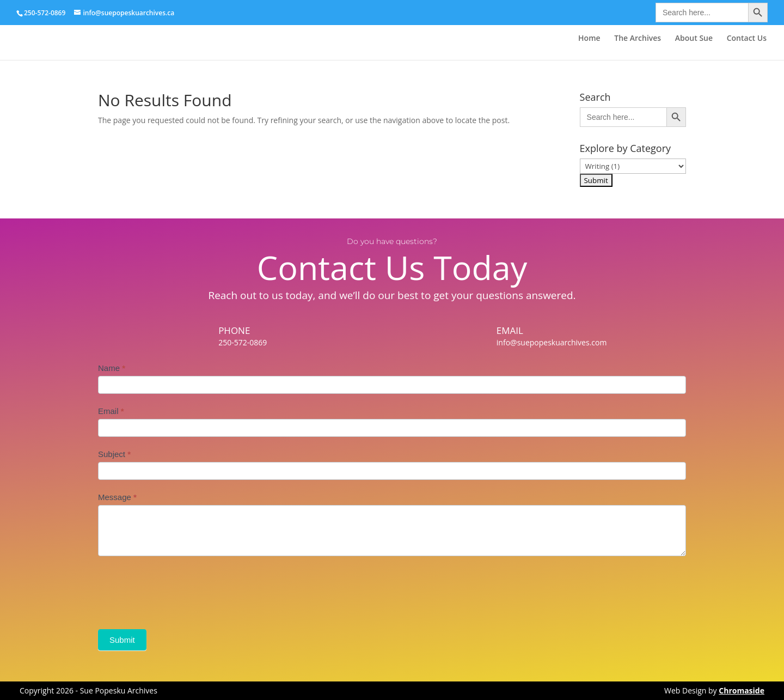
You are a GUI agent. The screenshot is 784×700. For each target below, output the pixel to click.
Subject (114, 454)
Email (111, 411)
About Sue (694, 39)
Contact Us (747, 39)
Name (112, 368)
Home (589, 39)
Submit (122, 640)
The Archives (638, 39)
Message (117, 497)
